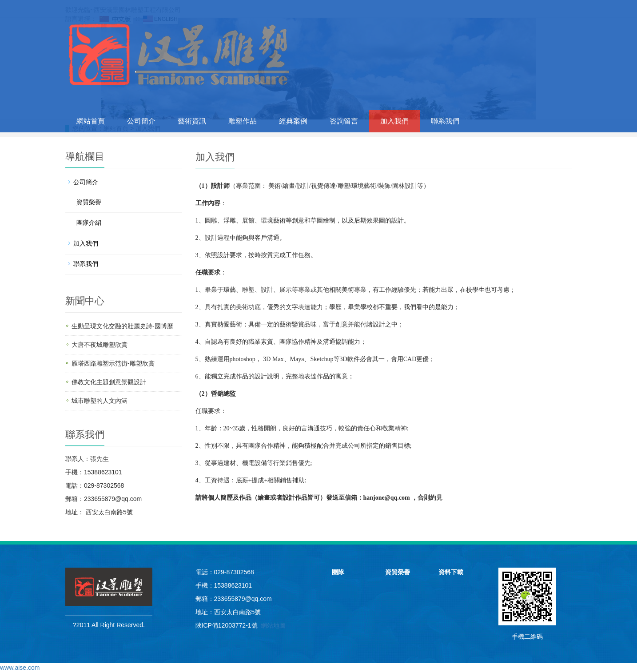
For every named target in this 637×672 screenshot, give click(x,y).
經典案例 (293, 121)
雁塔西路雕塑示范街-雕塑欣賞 (113, 363)
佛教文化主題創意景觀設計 (109, 382)
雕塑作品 (243, 121)
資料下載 (451, 572)
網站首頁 (91, 121)
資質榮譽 (89, 202)
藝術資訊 (192, 121)
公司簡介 (141, 121)
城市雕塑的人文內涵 (100, 401)
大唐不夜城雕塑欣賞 (100, 345)
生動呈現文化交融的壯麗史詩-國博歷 (122, 326)
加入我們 (394, 121)
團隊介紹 (89, 223)
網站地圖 (273, 625)
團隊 (338, 572)
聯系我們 (445, 121)
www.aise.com (20, 668)
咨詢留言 (344, 121)
